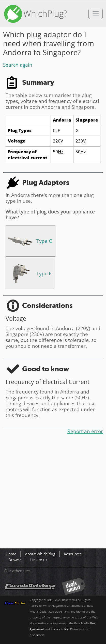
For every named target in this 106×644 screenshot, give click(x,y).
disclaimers (37, 635)
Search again (18, 65)
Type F (44, 273)
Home (11, 554)
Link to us (39, 560)
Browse (15, 560)
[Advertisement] (53, 492)
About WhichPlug (40, 554)
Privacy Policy (60, 629)
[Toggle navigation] (96, 14)
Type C (44, 241)
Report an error (85, 431)
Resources (73, 554)
